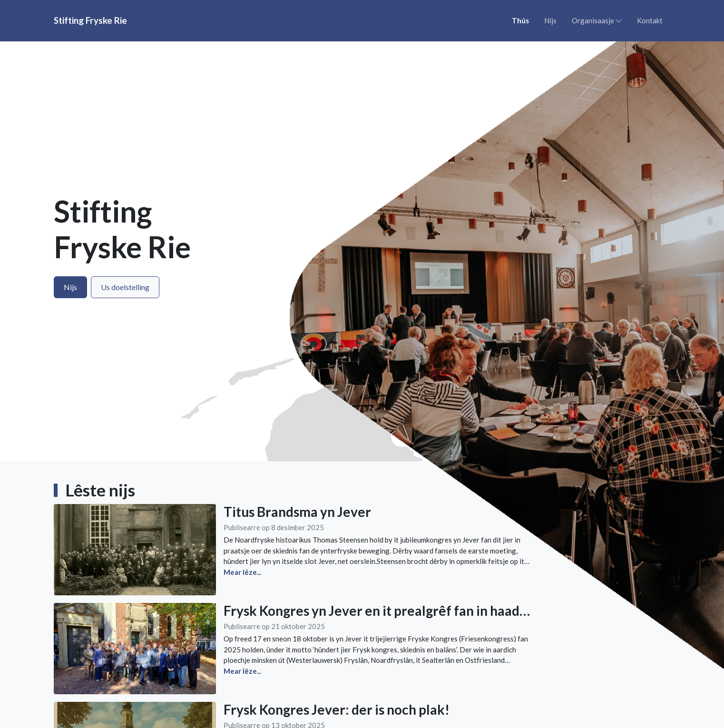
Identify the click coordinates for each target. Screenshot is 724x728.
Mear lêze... (242, 671)
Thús (520, 20)
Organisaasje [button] (597, 20)
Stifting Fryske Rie (90, 20)
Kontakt (650, 20)
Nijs (550, 20)
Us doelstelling (125, 287)
